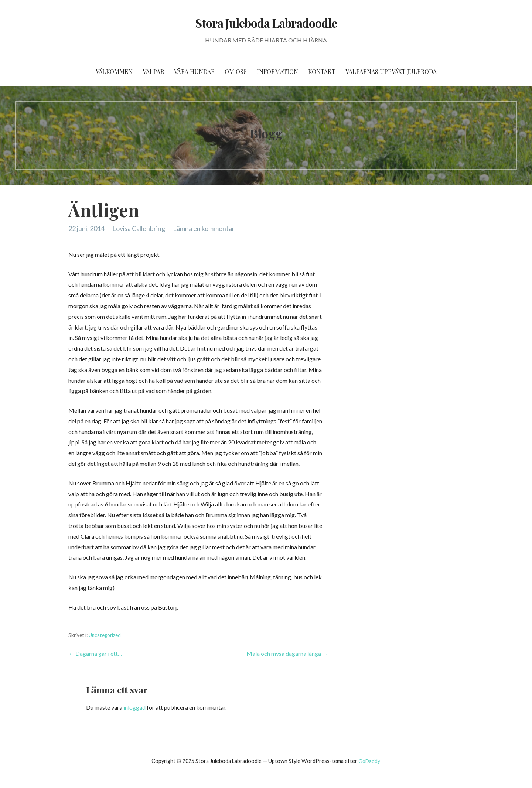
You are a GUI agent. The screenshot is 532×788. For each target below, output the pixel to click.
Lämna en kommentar (204, 228)
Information (277, 71)
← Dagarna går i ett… (95, 653)
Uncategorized (105, 635)
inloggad (134, 707)
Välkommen (114, 71)
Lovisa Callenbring (139, 228)
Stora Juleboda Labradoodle (266, 23)
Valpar (153, 71)
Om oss (236, 71)
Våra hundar (194, 71)
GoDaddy (369, 761)
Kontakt (322, 71)
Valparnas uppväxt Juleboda (391, 71)
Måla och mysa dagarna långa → (287, 653)
